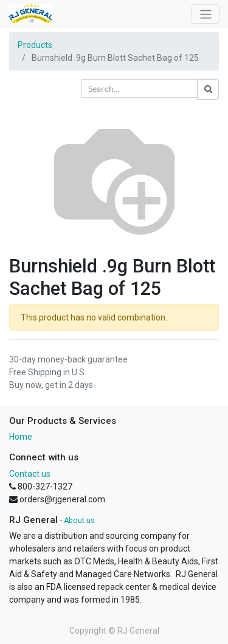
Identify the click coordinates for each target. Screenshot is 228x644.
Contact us (30, 474)
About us (79, 521)
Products (35, 45)
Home (21, 437)
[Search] (208, 89)
